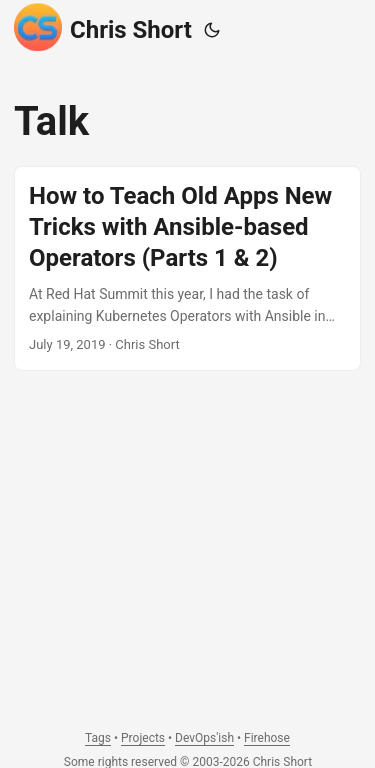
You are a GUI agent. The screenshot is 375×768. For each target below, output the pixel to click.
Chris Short (103, 27)
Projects (143, 738)
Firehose (267, 738)
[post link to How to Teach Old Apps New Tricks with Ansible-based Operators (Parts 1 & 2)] (187, 268)
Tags (98, 738)
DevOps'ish (204, 738)
